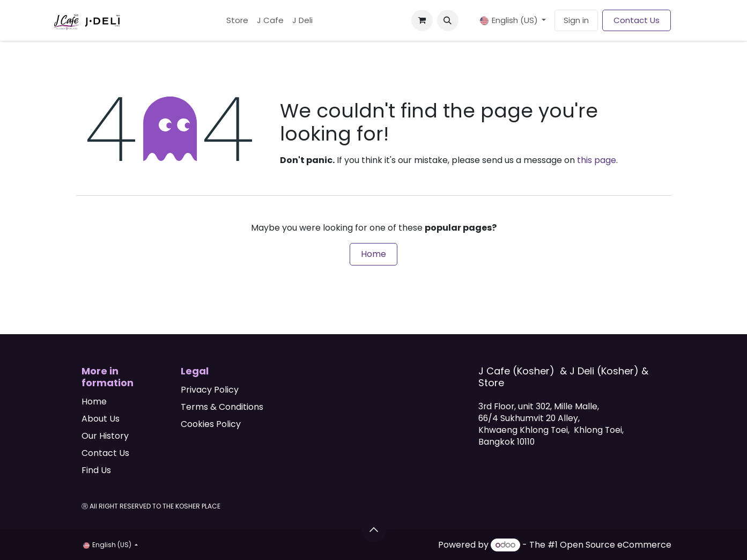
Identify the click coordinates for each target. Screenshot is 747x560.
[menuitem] (237, 21)
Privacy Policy (210, 390)
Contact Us (637, 20)
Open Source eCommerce (616, 545)
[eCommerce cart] (422, 20)
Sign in (576, 20)
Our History (105, 436)
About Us (101, 419)
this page (597, 160)
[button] (448, 20)
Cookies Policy (211, 424)
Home (373, 254)
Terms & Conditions (222, 407)
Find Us (96, 470)
